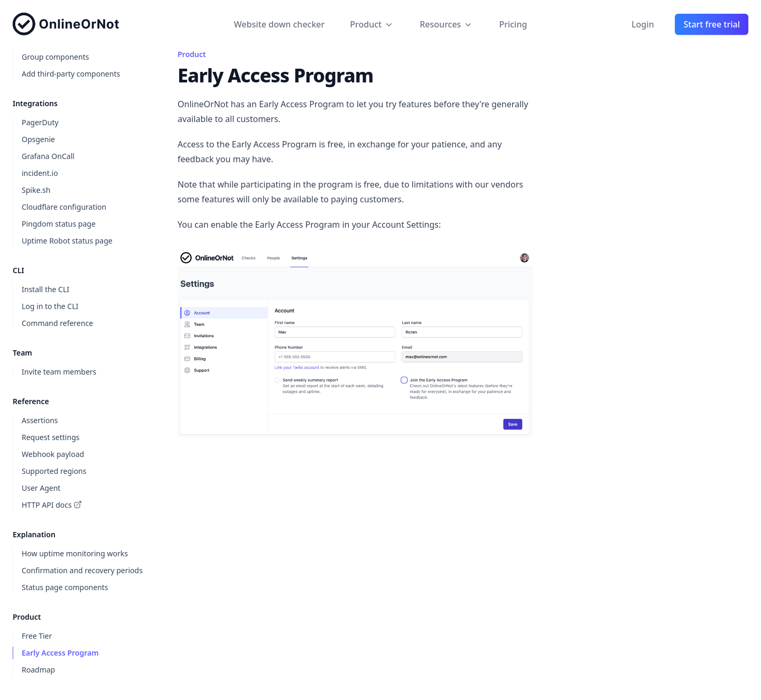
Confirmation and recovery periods (82, 570)
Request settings (50, 437)
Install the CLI (45, 289)
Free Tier (37, 636)
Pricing (513, 24)
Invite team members (59, 372)
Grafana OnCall (48, 156)
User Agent (41, 488)
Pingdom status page (59, 224)
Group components (55, 57)
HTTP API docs (52, 505)
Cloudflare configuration (64, 207)
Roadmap (38, 670)
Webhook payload (53, 454)
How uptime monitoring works (75, 553)
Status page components (65, 587)
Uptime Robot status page (67, 241)
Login (643, 24)
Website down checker (280, 24)
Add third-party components (71, 74)
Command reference (57, 323)
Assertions (40, 420)
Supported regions (54, 471)
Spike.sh (36, 190)
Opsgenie (38, 139)
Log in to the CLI (50, 306)
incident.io (40, 173)
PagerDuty (40, 122)
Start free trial (712, 24)
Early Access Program (60, 653)
